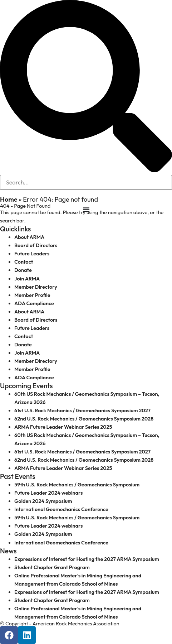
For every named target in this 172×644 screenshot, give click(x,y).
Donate (23, 270)
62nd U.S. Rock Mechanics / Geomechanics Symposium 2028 (84, 419)
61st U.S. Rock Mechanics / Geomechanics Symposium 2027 (82, 410)
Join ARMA (27, 279)
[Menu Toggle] (86, 210)
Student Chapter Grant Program (52, 567)
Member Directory (36, 287)
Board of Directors (36, 245)
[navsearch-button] (86, 170)
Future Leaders (32, 254)
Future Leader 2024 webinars (48, 493)
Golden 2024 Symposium (43, 501)
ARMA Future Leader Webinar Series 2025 (63, 427)
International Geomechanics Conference (61, 509)
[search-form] (86, 182)
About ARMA (29, 237)
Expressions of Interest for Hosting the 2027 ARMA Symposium (87, 559)
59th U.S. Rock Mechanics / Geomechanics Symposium (77, 485)
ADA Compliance (34, 303)
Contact (24, 262)
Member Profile (32, 295)
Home (9, 199)
